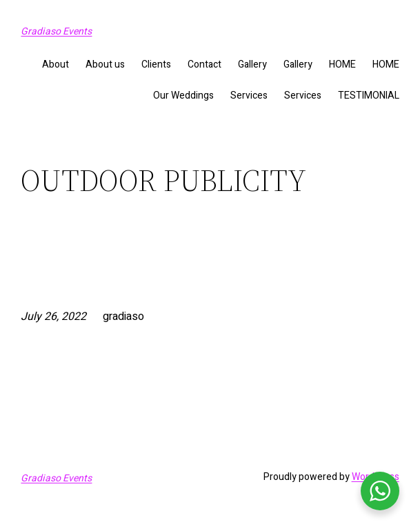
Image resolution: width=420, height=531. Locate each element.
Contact (204, 64)
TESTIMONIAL (369, 96)
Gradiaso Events (56, 31)
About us (105, 64)
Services (249, 96)
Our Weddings (183, 96)
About (56, 64)
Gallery (252, 64)
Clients (156, 64)
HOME (342, 64)
